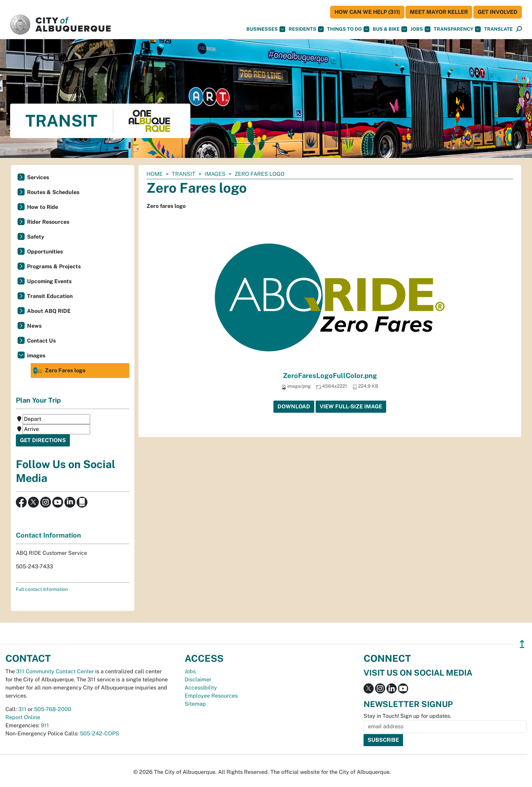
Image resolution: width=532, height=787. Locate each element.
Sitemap (195, 704)
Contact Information (48, 535)
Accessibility (201, 688)
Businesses (266, 29)
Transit (184, 174)
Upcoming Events (49, 281)
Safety (36, 237)
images (215, 174)
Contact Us (41, 341)
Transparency (457, 29)
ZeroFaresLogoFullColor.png (330, 376)
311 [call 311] (22, 709)
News (34, 326)
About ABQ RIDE (49, 311)
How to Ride (43, 207)
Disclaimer (198, 680)
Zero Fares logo (59, 371)
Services (38, 177)
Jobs (420, 29)
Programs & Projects (54, 266)
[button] (498, 29)
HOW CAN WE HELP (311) (367, 12)
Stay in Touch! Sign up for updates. (407, 716)
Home (155, 174)
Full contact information (42, 589)
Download (294, 406)
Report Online (23, 717)
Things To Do (348, 29)
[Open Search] (519, 29)
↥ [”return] (522, 644)
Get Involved (498, 12)
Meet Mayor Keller (439, 12)
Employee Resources (211, 696)
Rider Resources (48, 222)
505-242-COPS (100, 734)
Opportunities (45, 252)
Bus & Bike (390, 29)
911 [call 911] (45, 725)
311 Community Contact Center (55, 671)
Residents (306, 29)
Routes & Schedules (53, 192)
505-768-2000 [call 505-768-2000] (53, 709)
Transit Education (50, 296)
